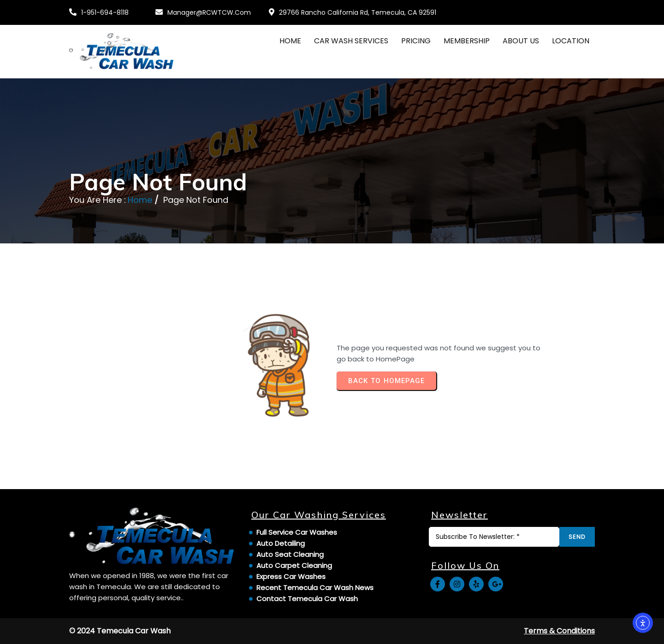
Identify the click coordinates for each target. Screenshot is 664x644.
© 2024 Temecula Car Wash (120, 631)
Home (140, 200)
